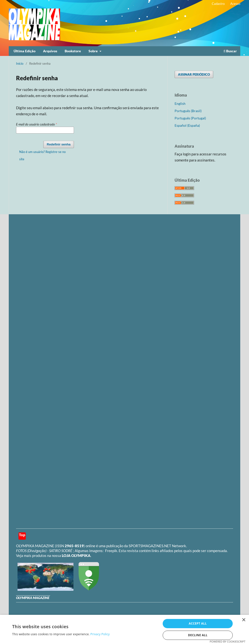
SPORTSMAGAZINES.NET (150, 546)
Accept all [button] (198, 623)
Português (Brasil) (188, 111)
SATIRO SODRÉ (61, 551)
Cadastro (218, 4)
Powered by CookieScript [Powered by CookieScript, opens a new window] (227, 641)
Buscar (230, 51)
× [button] (244, 620)
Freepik (111, 551)
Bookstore (73, 51)
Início (20, 63)
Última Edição (25, 51)
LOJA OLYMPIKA (76, 555)
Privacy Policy (100, 634)
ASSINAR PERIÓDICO (194, 74)
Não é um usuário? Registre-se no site (42, 155)
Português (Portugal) (190, 118)
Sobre (93, 51)
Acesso (235, 4)
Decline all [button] (198, 635)
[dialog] (124, 629)
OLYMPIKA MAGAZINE (35, 546)
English (180, 103)
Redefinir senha (59, 144)
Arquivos (50, 51)
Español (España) (187, 125)
